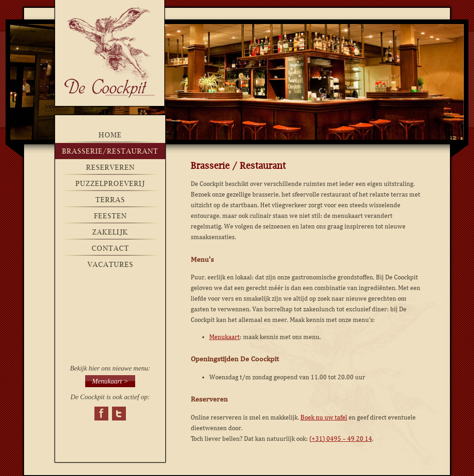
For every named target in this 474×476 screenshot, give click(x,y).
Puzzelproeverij (110, 183)
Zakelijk (110, 232)
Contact (110, 248)
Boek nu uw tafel (324, 417)
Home (110, 135)
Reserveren (110, 167)
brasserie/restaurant (110, 151)
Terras (110, 200)
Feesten (110, 216)
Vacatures (110, 264)
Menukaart (225, 337)
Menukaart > (110, 381)
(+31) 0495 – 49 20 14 (341, 439)
